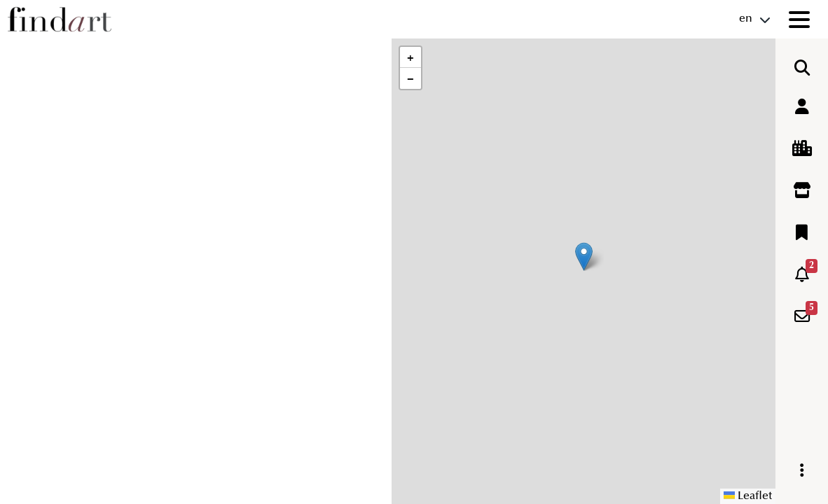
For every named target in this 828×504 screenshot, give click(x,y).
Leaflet (748, 496)
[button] (584, 257)
